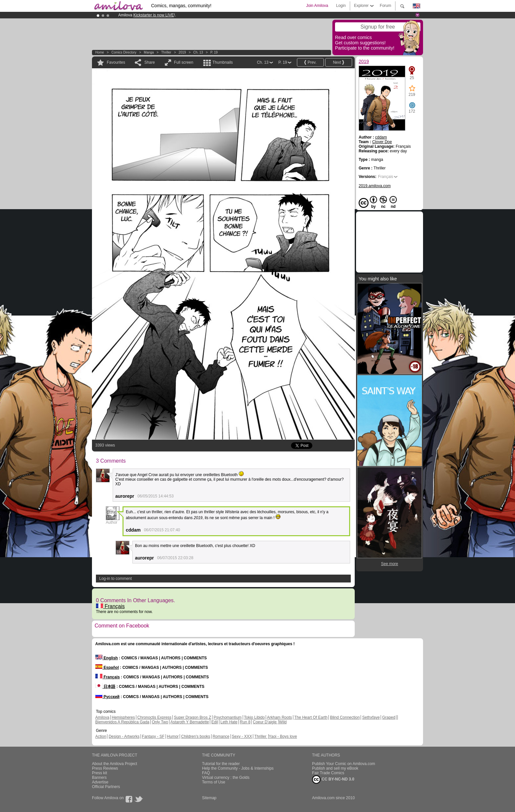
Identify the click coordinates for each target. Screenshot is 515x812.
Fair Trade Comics (328, 773)
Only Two (160, 722)
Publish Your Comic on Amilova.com (344, 764)
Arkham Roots (280, 717)
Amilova (102, 717)
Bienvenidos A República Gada (122, 722)
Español (107, 668)
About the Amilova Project (114, 764)
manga (149, 52)
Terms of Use (214, 782)
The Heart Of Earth (311, 717)
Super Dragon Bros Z (192, 717)
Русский (107, 697)
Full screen (184, 62)
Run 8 (245, 722)
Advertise (100, 782)
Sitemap (209, 798)
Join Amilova (317, 6)
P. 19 (214, 52)
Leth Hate (229, 722)
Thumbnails (223, 62)
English (107, 658)
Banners (99, 778)
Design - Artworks (124, 736)
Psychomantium (227, 717)
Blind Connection (345, 717)
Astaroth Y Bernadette (190, 722)
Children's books (195, 736)
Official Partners (106, 787)
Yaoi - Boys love (283, 736)
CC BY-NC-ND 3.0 (333, 779)
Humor (173, 736)
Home (100, 52)
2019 (182, 52)
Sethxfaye (371, 717)
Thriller (167, 52)
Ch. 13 (198, 52)
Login (341, 6)
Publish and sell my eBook (335, 768)
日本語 (105, 687)
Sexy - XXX (242, 736)
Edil (215, 722)
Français (110, 606)
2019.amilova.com (375, 186)
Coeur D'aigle (265, 722)
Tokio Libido (254, 717)
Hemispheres (123, 717)
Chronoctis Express (154, 717)
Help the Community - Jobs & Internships (238, 768)
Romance (221, 736)
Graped (389, 717)
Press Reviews (105, 768)
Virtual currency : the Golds (226, 778)
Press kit (100, 773)
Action (101, 736)
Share (149, 62)
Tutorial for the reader (221, 764)
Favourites (116, 62)
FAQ (206, 773)
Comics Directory (124, 52)
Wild (283, 722)
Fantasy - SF (153, 736)
